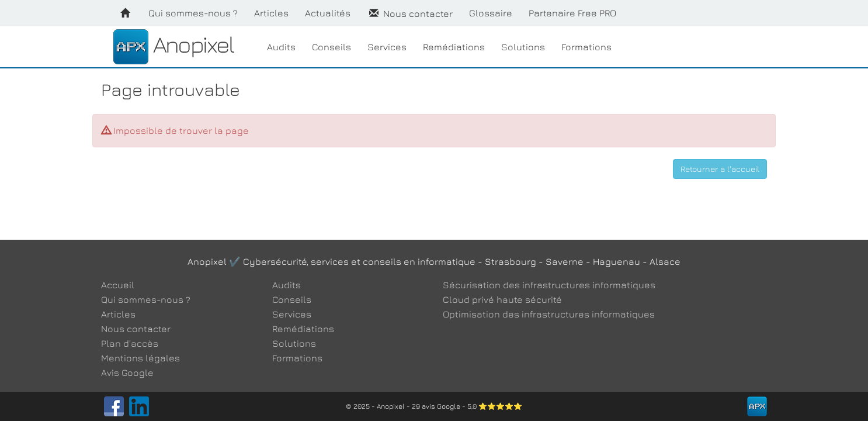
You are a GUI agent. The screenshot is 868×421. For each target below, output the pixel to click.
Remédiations (454, 47)
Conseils (331, 47)
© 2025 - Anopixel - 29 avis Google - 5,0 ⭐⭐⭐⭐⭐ (434, 406)
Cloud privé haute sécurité (502, 299)
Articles (271, 13)
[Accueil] (125, 13)
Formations (586, 47)
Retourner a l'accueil (720, 169)
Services (387, 47)
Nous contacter (410, 13)
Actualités (328, 13)
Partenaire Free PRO (572, 13)
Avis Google (127, 372)
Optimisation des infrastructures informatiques (549, 314)
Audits (281, 47)
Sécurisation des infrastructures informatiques (549, 285)
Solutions (523, 47)
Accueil (118, 285)
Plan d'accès (130, 343)
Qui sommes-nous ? (193, 13)
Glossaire (491, 13)
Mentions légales (140, 358)
